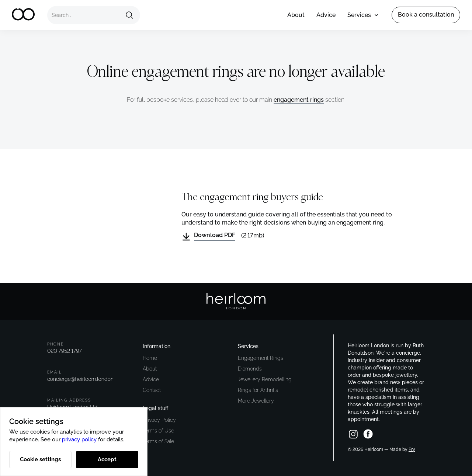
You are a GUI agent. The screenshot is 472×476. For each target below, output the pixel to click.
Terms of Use (158, 431)
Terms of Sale (158, 441)
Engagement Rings (261, 358)
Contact (152, 390)
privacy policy (79, 439)
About (296, 15)
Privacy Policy (159, 420)
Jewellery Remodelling (265, 379)
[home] (24, 15)
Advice (326, 15)
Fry (412, 449)
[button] (361, 15)
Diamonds (250, 369)
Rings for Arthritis (258, 390)
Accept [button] (107, 459)
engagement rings (299, 100)
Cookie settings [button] (40, 459)
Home (150, 358)
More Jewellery (256, 401)
